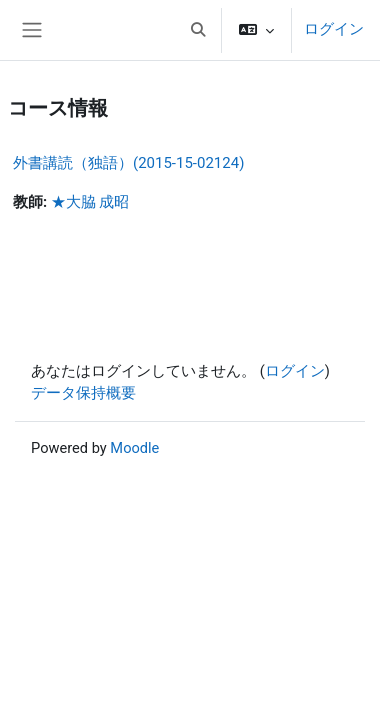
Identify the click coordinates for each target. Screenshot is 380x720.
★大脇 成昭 (90, 202)
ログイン (334, 29)
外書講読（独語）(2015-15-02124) (128, 163)
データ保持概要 (83, 393)
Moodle (134, 448)
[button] (198, 30)
